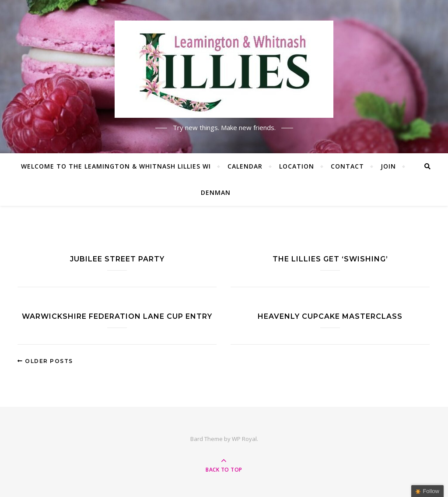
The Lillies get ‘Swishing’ (330, 259)
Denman (216, 192)
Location (297, 166)
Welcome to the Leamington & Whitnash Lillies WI (116, 166)
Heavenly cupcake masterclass (330, 316)
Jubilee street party (117, 259)
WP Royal (244, 439)
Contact (347, 166)
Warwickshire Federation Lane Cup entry (117, 316)
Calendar (245, 166)
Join (388, 166)
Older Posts (45, 361)
